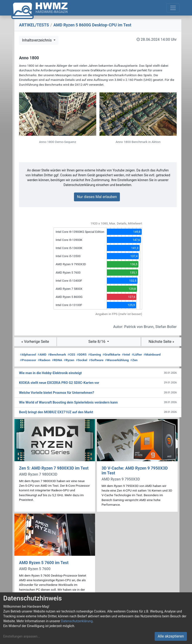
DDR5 (82, 354)
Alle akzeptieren (171, 636)
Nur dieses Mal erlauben (97, 197)
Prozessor (28, 360)
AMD (42, 354)
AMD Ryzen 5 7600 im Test (44, 563)
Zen (134, 360)
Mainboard (152, 354)
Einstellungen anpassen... (22, 636)
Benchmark (57, 354)
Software (96, 360)
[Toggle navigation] (173, 8)
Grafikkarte (111, 354)
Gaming (94, 354)
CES (71, 354)
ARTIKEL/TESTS (34, 25)
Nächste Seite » (161, 342)
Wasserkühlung (117, 360)
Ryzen (69, 360)
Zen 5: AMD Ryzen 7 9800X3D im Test (54, 468)
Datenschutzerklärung (77, 621)
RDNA (57, 360)
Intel (126, 354)
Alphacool (28, 354)
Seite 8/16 (97, 342)
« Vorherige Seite (35, 342)
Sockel (82, 360)
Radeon (44, 360)
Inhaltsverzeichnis (37, 40)
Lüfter (137, 354)
